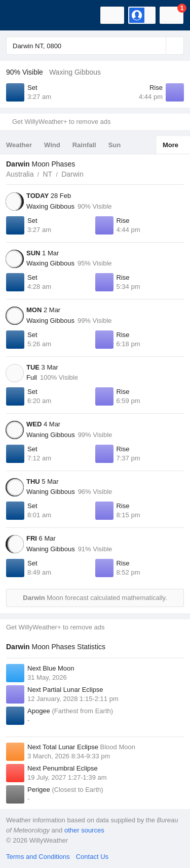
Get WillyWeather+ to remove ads (61, 122)
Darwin (72, 174)
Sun (115, 145)
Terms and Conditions (38, 857)
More (170, 145)
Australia (20, 174)
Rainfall (84, 145)
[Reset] (157, 46)
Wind (52, 145)
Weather (19, 145)
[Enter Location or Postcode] (95, 46)
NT (47, 174)
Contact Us (92, 857)
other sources (84, 830)
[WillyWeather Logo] (23, 15)
